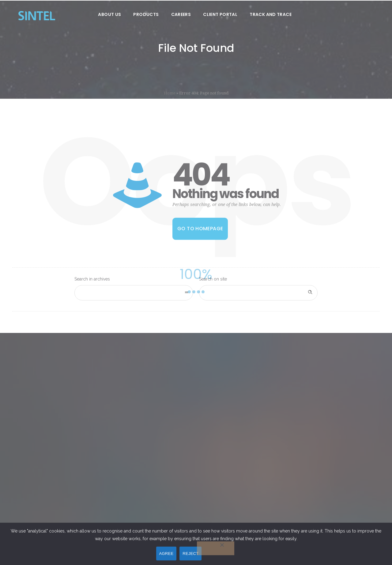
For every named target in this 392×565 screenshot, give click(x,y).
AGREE (166, 554)
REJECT (190, 554)
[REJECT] (216, 548)
